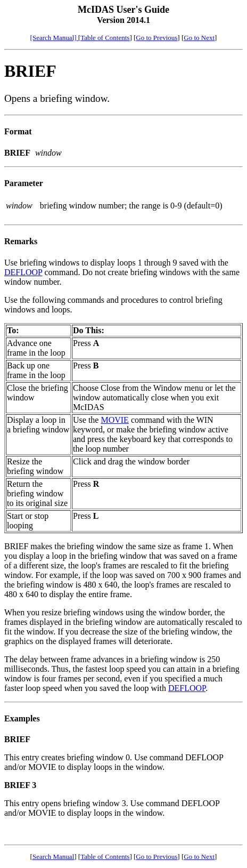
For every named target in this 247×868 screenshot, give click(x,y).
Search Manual (53, 857)
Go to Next (199, 38)
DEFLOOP (23, 272)
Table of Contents (105, 38)
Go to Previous (157, 38)
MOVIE (114, 420)
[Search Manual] (54, 38)
